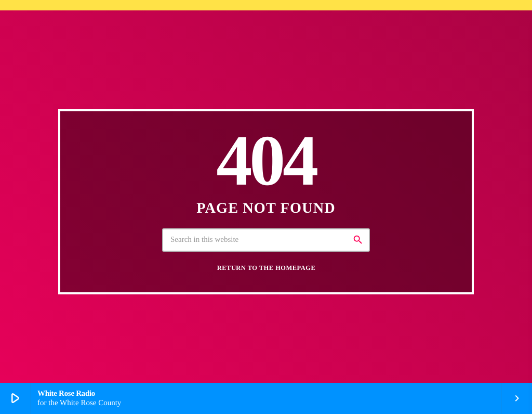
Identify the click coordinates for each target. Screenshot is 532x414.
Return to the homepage (266, 268)
